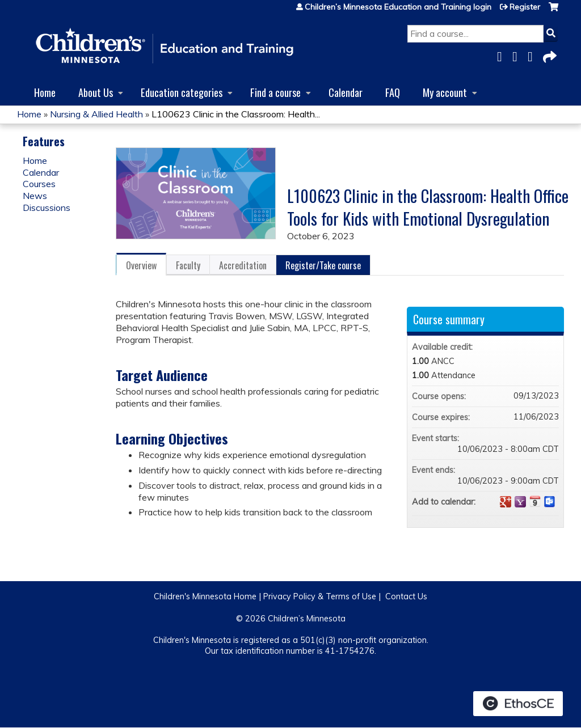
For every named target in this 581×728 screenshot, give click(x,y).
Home (45, 92)
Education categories (182, 92)
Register (525, 7)
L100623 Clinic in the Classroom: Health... (236, 114)
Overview (141, 265)
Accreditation (243, 265)
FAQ (393, 92)
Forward (549, 55)
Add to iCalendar (535, 501)
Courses (39, 184)
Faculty (188, 265)
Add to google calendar (506, 502)
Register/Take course (323, 265)
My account (445, 92)
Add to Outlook (550, 502)
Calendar (346, 92)
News (35, 196)
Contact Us (406, 596)
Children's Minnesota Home (205, 596)
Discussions (47, 208)
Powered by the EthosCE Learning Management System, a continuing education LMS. (518, 704)
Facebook (503, 55)
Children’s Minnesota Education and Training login (398, 7)
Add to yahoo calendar (520, 502)
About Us (96, 92)
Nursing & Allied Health (96, 114)
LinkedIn (533, 55)
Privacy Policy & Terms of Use (320, 596)
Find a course (275, 92)
